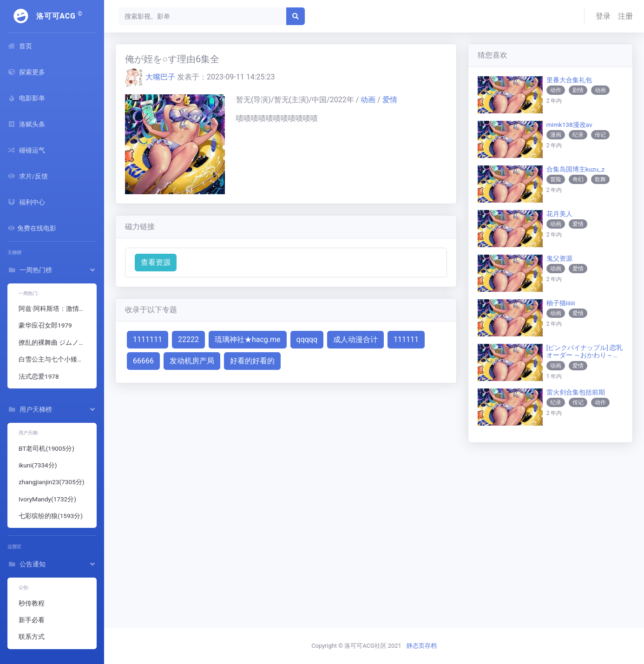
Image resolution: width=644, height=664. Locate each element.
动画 (369, 100)
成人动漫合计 (355, 339)
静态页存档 (422, 646)
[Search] (203, 16)
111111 (406, 339)
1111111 (148, 339)
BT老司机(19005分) (46, 448)
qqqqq (307, 339)
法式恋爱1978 (39, 376)
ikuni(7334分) (38, 465)
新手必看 (32, 620)
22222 (188, 339)
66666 (143, 361)
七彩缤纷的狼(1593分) (51, 516)
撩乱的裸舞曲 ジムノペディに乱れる (56, 342)
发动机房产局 (192, 361)
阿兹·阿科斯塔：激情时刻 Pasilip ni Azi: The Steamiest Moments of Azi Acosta (56, 309)
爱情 (390, 100)
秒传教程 (32, 603)
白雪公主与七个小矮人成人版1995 (56, 359)
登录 (603, 16)
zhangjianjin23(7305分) (52, 482)
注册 (625, 16)
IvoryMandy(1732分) (47, 499)
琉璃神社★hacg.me (248, 339)
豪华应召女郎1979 (45, 325)
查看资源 (156, 262)
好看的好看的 (252, 361)
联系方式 (32, 637)
